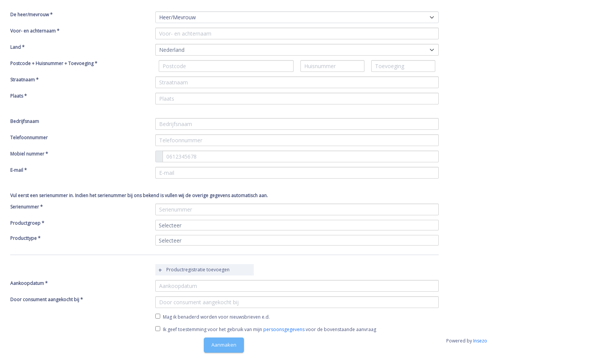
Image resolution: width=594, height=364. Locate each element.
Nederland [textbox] (172, 50)
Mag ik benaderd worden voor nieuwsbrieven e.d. (216, 317)
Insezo (480, 341)
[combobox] (297, 50)
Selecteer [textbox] (170, 225)
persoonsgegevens (284, 329)
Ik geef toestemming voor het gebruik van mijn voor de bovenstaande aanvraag (266, 329)
